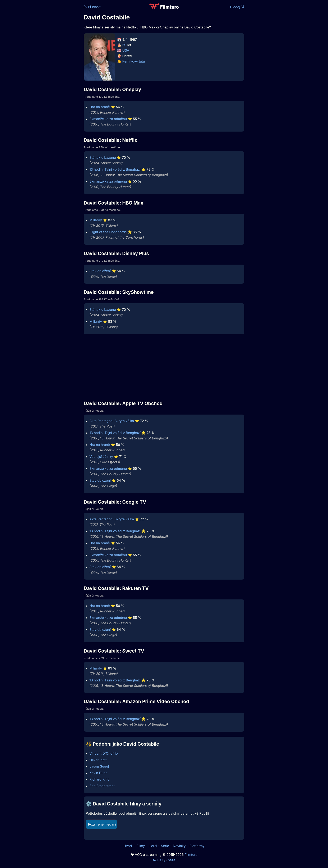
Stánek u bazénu (103, 157)
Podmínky (159, 860)
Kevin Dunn (99, 773)
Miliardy (96, 220)
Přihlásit (92, 7)
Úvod (128, 846)
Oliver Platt (98, 760)
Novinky (179, 846)
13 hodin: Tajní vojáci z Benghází (115, 169)
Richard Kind (100, 779)
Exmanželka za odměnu (108, 119)
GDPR (172, 860)
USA (126, 50)
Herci (153, 846)
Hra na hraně (100, 107)
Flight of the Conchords (108, 232)
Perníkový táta (134, 61)
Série (165, 846)
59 (124, 45)
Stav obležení (100, 271)
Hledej (237, 7)
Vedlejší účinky (101, 457)
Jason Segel (99, 766)
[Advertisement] (53, 64)
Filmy (141, 846)
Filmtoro (191, 855)
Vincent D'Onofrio (104, 753)
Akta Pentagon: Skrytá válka (112, 421)
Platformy (197, 846)
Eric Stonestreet (102, 786)
